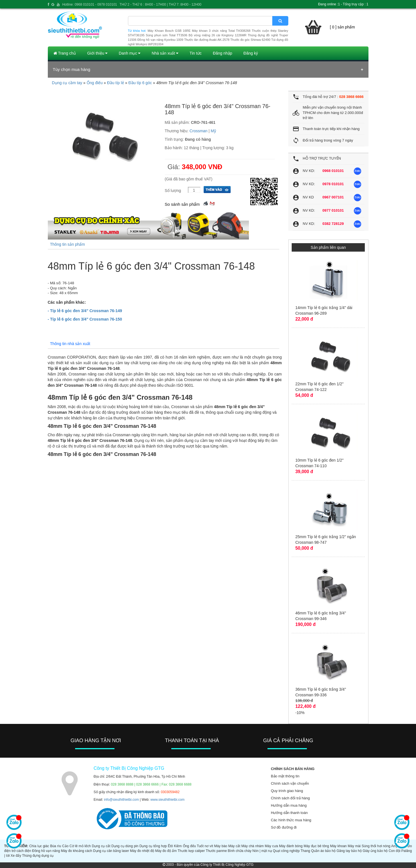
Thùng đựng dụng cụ (38, 856)
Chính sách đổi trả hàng (290, 798)
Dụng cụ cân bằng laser (111, 851)
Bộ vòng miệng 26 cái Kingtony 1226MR (217, 35)
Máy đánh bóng (291, 846)
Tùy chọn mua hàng (72, 69)
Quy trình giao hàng (287, 791)
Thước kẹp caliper (191, 851)
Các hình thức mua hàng (291, 820)
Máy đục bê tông (316, 846)
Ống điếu (95, 83)
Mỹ (213, 131)
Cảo (65, 846)
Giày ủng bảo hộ (375, 851)
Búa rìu (56, 846)
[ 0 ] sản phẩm (342, 27)
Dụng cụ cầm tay (67, 83)
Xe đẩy (16, 856)
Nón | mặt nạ (262, 851)
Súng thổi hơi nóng (376, 846)
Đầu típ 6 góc (140, 83)
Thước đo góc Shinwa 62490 (250, 40)
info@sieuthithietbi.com (122, 800)
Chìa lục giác (39, 846)
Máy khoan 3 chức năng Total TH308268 (221, 31)
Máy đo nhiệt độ (142, 851)
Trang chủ (65, 53)
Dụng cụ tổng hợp (153, 846)
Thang (305, 851)
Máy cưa (271, 846)
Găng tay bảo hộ (349, 851)
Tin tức (196, 53)
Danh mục (130, 53)
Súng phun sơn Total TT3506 (167, 35)
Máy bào (221, 846)
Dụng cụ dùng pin (125, 846)
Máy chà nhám (253, 846)
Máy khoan (338, 846)
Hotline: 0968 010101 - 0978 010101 (90, 5)
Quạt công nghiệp (286, 851)
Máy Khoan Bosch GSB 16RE (169, 31)
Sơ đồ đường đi (284, 827)
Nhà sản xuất (165, 53)
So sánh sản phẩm (182, 204)
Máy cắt (234, 846)
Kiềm (178, 846)
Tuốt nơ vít (205, 846)
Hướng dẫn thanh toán (289, 813)
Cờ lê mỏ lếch (80, 846)
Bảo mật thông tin (285, 776)
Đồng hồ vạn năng (46, 851)
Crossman (199, 131)
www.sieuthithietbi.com (167, 800)
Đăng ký (251, 53)
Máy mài (354, 846)
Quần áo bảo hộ (323, 851)
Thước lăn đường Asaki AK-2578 (207, 40)
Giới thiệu (97, 53)
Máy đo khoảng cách (76, 851)
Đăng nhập (223, 53)
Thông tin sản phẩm (68, 244)
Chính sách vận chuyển (290, 783)
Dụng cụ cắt (101, 846)
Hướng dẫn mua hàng (289, 805)
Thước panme (216, 851)
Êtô (170, 846)
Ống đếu (189, 846)
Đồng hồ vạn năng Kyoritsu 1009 (160, 40)
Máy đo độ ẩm (166, 851)
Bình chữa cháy (240, 851)
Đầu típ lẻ (116, 83)
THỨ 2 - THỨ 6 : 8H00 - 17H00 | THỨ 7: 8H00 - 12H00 (160, 5)
